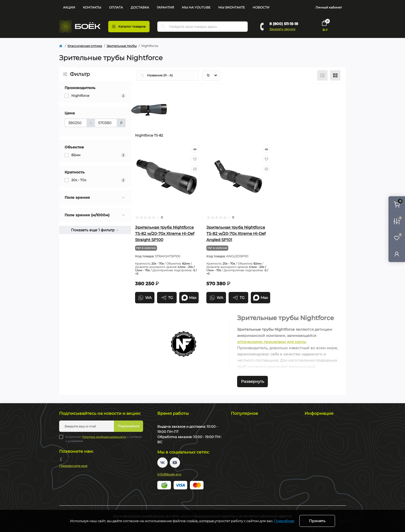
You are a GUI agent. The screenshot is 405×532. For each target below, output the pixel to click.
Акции (69, 7)
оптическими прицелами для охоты (271, 342)
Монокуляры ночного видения (256, 472)
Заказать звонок (282, 29)
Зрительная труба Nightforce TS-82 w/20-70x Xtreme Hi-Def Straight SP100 (165, 233)
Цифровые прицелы (247, 455)
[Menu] (129, 27)
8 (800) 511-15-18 (284, 24)
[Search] (163, 27)
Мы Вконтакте (232, 7)
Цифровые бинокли (247, 461)
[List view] (322, 75)
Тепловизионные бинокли (252, 449)
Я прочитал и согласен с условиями (104, 439)
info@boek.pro (169, 474)
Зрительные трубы (122, 46)
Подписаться (128, 426)
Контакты (92, 7)
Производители (317, 466)
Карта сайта (314, 461)
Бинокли (238, 483)
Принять (317, 521)
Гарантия (165, 7)
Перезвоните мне (73, 466)
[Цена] (76, 123)
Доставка (140, 7)
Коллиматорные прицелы (252, 489)
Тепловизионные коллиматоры (256, 438)
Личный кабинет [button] (329, 7)
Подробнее (284, 521)
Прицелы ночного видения (253, 466)
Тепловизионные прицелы (252, 427)
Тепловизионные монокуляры (255, 432)
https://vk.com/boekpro (162, 463)
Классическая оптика (85, 46)
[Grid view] (335, 75)
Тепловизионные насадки (252, 444)
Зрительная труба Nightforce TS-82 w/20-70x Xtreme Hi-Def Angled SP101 (236, 233)
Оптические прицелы (248, 478)
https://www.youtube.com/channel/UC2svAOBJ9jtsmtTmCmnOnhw (175, 463)
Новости (261, 7)
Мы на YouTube (196, 7)
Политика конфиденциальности (104, 437)
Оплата (116, 7)
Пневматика (241, 495)
